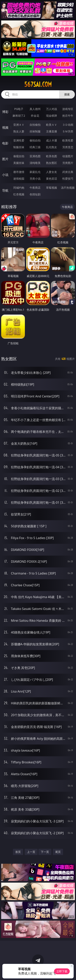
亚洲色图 (35, 156)
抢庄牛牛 (68, 116)
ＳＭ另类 (68, 131)
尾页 (58, 852)
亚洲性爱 (19, 140)
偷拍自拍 (35, 140)
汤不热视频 (68, 188)
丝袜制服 (35, 131)
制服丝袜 (19, 147)
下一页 (45, 852)
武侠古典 (68, 172)
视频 (5, 127)
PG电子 (19, 109)
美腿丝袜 (19, 163)
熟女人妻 (19, 131)
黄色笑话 (52, 179)
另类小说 (35, 179)
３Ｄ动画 (68, 125)
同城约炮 (19, 188)
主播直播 (52, 131)
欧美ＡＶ (52, 125)
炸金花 (35, 116)
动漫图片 (68, 156)
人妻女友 (52, 172)
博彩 (5, 112)
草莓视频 (52, 188)
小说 (5, 175)
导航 (5, 190)
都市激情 (19, 172)
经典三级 (35, 147)
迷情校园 (19, 179)
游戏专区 (68, 109)
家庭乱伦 (35, 172)
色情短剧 (35, 194)
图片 (5, 159)
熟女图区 (52, 163)
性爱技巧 (68, 179)
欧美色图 (52, 156)
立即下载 (62, 971)
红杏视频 (19, 194)
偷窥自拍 (19, 156)
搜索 (67, 94)
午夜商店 (35, 188)
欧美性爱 (68, 140)
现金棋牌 (52, 116)
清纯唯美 (35, 163)
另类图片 (68, 163)
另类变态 (68, 147)
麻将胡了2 (19, 116)
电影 (5, 143)
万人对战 (52, 109)
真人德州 (35, 109)
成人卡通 (52, 140)
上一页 (31, 852)
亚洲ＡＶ (19, 125)
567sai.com (38, 84)
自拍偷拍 (35, 125)
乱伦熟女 (52, 147)
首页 (18, 852)
